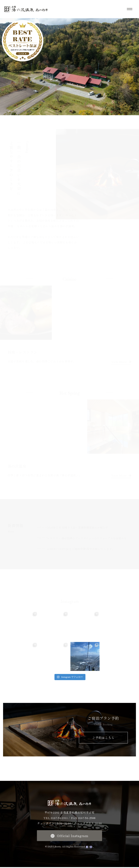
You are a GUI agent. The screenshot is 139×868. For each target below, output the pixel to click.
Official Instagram (69, 837)
